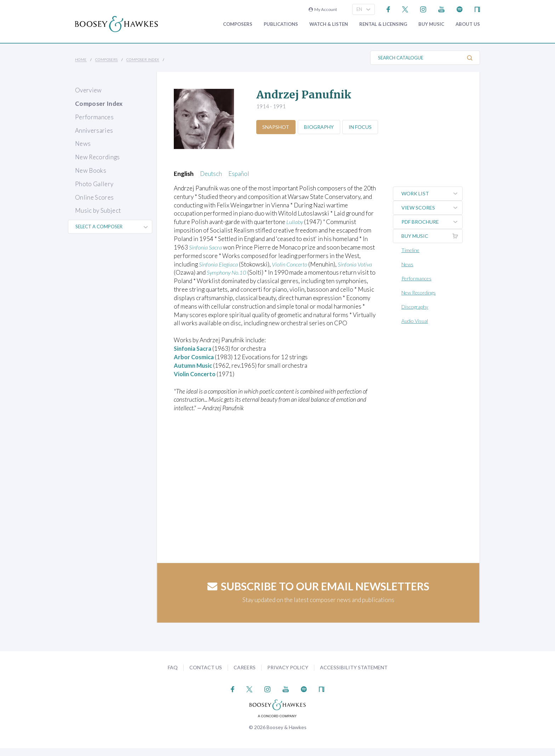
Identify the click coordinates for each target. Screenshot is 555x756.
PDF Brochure (432, 222)
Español (239, 174)
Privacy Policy (288, 675)
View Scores (432, 208)
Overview (88, 90)
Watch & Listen (329, 24)
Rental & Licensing (383, 24)
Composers (238, 24)
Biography (321, 127)
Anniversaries (94, 130)
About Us (468, 24)
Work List (432, 194)
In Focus (363, 127)
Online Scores (94, 197)
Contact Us (206, 675)
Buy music (431, 24)
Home (81, 59)
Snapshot (276, 127)
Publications (281, 24)
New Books (91, 170)
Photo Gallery (94, 184)
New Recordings (98, 157)
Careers (245, 675)
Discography (416, 307)
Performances (94, 117)
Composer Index (143, 59)
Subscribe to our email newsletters (318, 594)
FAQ (173, 675)
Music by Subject (98, 210)
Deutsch (211, 174)
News (83, 144)
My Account (323, 9)
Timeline (411, 250)
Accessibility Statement (354, 675)
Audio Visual (415, 321)
